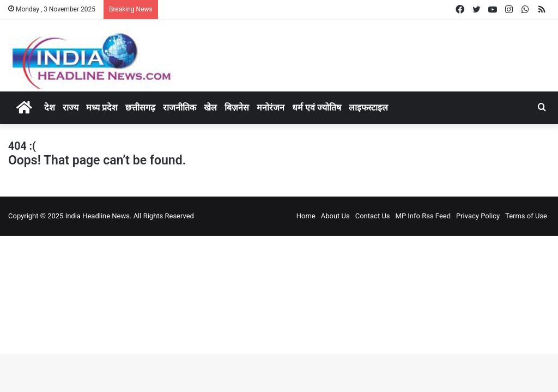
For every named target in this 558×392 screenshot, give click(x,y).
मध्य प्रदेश (102, 108)
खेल (210, 108)
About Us (335, 216)
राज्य (71, 108)
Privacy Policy (478, 216)
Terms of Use (526, 216)
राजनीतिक (180, 108)
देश (50, 108)
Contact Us (373, 216)
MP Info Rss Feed (423, 216)
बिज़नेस (237, 108)
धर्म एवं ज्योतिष (317, 108)
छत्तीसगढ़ (140, 108)
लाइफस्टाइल (368, 108)
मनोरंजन (271, 108)
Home (306, 216)
